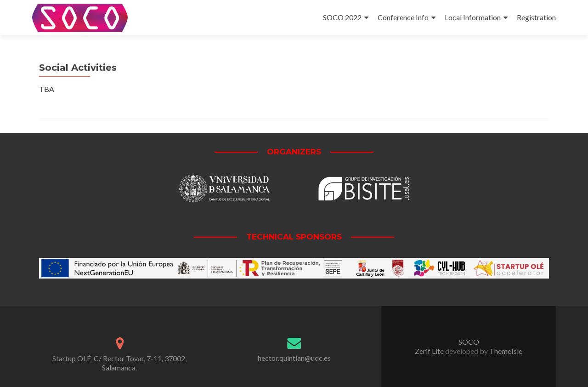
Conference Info (403, 17)
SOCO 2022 (342, 17)
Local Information (473, 17)
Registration (536, 17)
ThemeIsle (506, 351)
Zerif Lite (430, 351)
